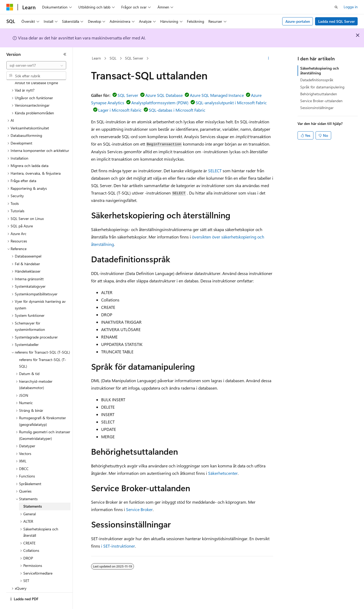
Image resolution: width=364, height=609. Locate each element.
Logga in (351, 7)
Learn (96, 58)
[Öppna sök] (336, 7)
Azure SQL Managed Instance (217, 95)
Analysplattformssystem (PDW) (160, 103)
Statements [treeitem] (33, 492)
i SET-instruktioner (118, 546)
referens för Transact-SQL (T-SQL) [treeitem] (43, 348)
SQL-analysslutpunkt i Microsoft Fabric (231, 103)
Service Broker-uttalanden (321, 101)
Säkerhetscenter (223, 473)
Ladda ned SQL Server (336, 21)
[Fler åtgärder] (268, 58)
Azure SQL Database (164, 95)
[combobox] (36, 65)
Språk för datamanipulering (322, 87)
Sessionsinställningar (317, 108)
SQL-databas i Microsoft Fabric (177, 110)
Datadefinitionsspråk (317, 80)
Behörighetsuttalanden (319, 94)
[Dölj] (65, 54)
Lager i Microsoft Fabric (120, 110)
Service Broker (139, 509)
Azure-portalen (298, 21)
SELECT (215, 171)
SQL (113, 58)
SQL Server (134, 58)
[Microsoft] (10, 7)
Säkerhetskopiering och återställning (320, 71)
